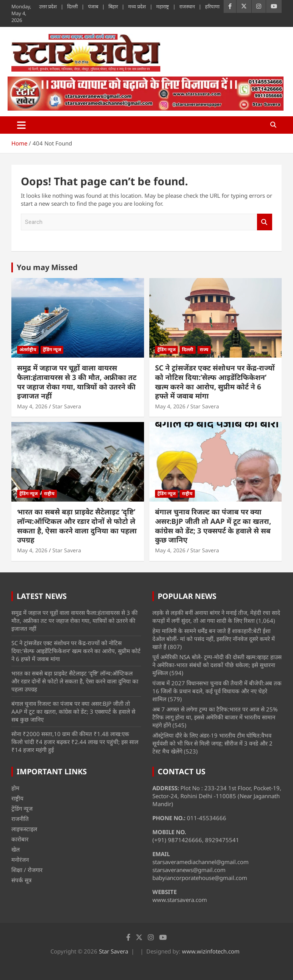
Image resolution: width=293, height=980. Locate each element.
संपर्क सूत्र (21, 880)
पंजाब (93, 6)
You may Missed (47, 267)
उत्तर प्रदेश (48, 6)
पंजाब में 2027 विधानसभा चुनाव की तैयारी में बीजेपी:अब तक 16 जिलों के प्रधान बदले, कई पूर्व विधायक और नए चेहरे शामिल (217, 691)
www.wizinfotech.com (211, 951)
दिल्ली (72, 6)
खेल (16, 849)
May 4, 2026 (32, 406)
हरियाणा (212, 6)
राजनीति (20, 819)
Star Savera (67, 406)
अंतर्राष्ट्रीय (28, 349)
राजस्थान (187, 6)
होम (15, 788)
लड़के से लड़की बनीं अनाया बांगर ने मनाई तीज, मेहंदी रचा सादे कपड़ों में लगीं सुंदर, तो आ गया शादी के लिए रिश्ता (216, 617)
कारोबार (20, 839)
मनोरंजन (20, 860)
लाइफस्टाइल (24, 829)
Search (265, 222)
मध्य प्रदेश (137, 6)
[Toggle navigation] (21, 125)
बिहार (113, 6)
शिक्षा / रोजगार (27, 870)
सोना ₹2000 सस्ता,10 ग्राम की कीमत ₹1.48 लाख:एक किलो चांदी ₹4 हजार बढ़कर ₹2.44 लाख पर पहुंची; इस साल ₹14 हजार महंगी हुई (75, 742)
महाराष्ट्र (163, 6)
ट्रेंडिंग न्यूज (52, 349)
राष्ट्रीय (49, 493)
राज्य (204, 349)
